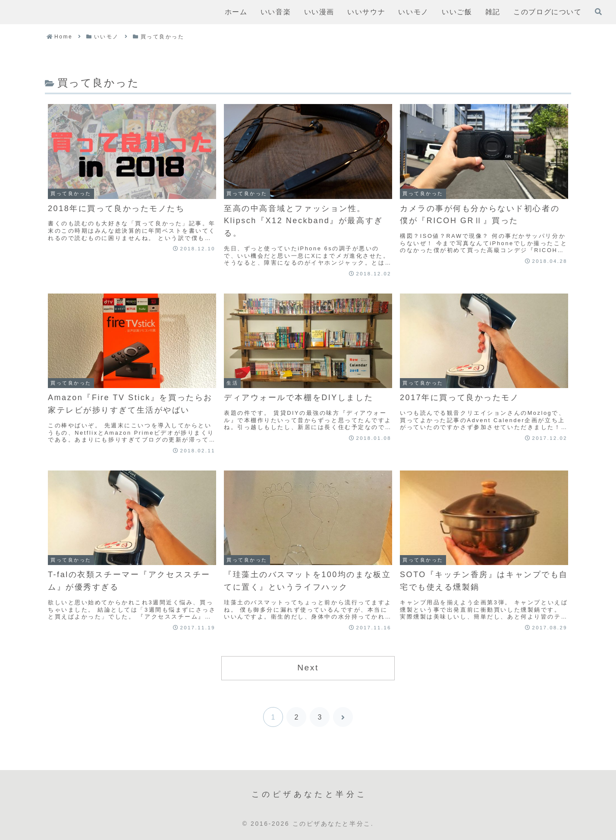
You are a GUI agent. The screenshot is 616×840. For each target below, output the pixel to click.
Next (308, 668)
